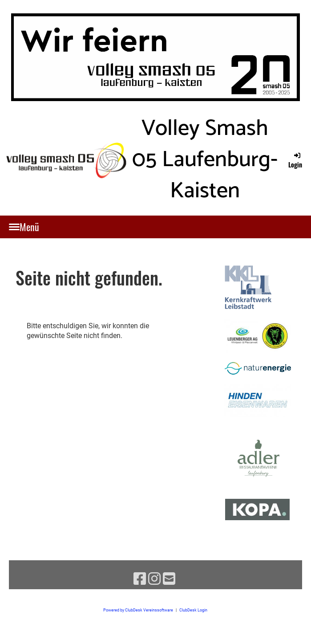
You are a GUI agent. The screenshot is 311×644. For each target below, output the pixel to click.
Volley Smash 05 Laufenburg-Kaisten (205, 160)
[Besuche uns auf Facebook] (140, 579)
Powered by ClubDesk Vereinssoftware (138, 610)
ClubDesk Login (193, 610)
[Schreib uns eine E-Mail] (169, 579)
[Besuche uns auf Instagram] (154, 579)
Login (295, 160)
